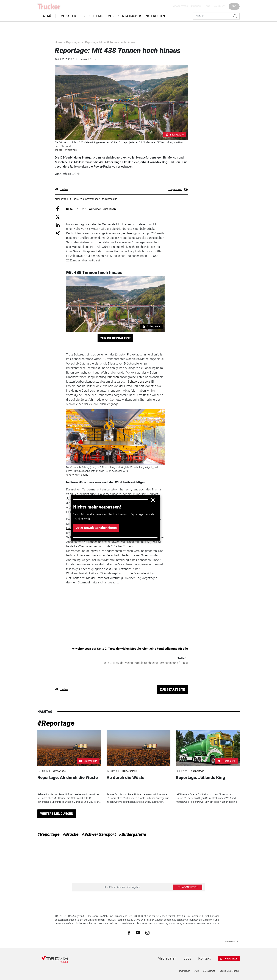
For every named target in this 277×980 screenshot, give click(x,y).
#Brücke (71, 834)
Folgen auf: (178, 189)
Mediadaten (167, 958)
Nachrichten (155, 16)
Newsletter (180, 6)
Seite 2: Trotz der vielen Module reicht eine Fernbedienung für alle (145, 663)
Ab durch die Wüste (125, 778)
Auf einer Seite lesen (102, 209)
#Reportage (56, 723)
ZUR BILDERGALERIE (115, 338)
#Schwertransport (99, 834)
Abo (234, 6)
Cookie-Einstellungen (230, 971)
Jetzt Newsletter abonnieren (96, 528)
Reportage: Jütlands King (200, 778)
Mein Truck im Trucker (124, 16)
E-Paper (196, 6)
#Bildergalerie (129, 771)
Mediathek (68, 16)
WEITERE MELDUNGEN (57, 814)
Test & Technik (92, 16)
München (113, 377)
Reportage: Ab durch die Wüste (68, 778)
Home (59, 42)
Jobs (207, 6)
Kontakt (219, 6)
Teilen (61, 189)
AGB (197, 971)
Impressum (185, 971)
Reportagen (73, 42)
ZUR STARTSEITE (172, 689)
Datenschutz (209, 971)
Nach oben (232, 942)
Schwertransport (139, 382)
